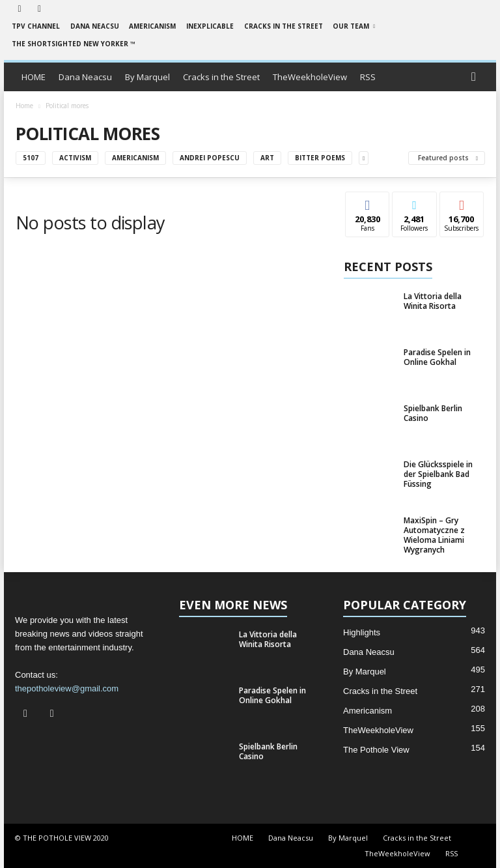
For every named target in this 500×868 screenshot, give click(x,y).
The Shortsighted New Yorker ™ (74, 44)
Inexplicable (210, 26)
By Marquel (147, 77)
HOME (34, 77)
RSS (368, 77)
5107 (31, 158)
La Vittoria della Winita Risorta (433, 301)
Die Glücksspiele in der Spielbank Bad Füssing (438, 474)
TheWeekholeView (310, 77)
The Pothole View (376, 750)
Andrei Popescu (210, 158)
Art (267, 158)
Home (24, 106)
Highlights (362, 632)
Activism (75, 158)
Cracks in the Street (284, 26)
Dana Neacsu (95, 26)
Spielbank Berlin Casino (433, 413)
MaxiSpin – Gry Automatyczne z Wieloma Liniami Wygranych (434, 535)
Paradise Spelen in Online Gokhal (437, 357)
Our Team (354, 26)
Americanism (152, 26)
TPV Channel (36, 26)
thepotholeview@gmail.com (67, 688)
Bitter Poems (320, 158)
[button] (477, 77)
